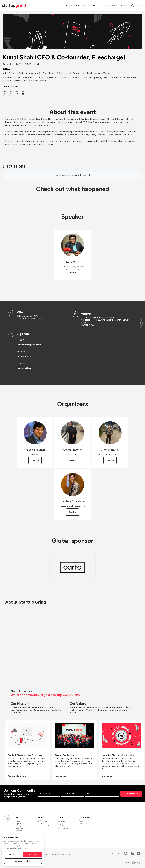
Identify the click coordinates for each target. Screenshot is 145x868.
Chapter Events (42, 824)
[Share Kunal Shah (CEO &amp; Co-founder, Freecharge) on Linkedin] (17, 94)
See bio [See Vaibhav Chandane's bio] (72, 512)
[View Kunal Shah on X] (73, 257)
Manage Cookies (23, 861)
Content (93, 6)
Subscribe (130, 794)
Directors (19, 831)
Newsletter (62, 821)
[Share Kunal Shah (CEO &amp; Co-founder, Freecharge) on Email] (23, 94)
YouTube (61, 826)
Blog (59, 824)
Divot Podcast (63, 828)
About (124, 6)
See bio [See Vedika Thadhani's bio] (72, 460)
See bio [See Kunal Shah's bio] (72, 273)
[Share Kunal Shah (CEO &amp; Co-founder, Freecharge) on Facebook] (5, 94)
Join (68, 6)
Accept (33, 854)
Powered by (132, 863)
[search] (133, 6)
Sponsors (19, 828)
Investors (19, 821)
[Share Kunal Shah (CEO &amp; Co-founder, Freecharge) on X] (11, 94)
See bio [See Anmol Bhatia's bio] (110, 460)
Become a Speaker (44, 826)
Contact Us (83, 824)
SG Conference (43, 821)
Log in (139, 6)
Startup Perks (110, 6)
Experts (18, 824)
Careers (81, 821)
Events (79, 6)
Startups (19, 826)
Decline (13, 854)
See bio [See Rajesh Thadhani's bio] (35, 460)
